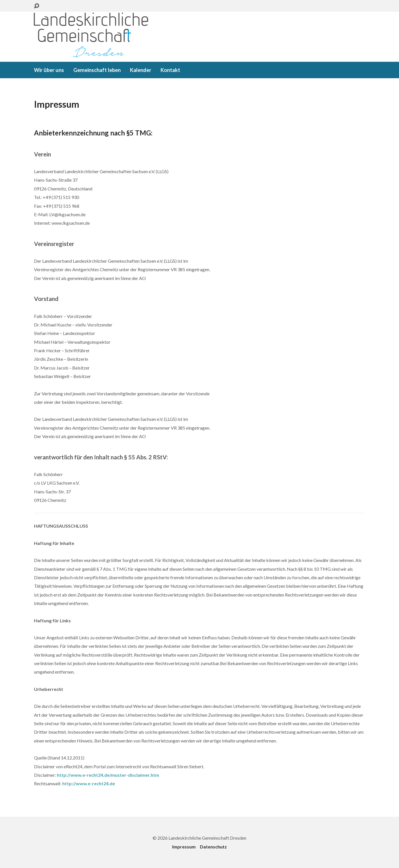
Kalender (141, 70)
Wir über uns (49, 70)
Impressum (184, 847)
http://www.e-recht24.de (89, 783)
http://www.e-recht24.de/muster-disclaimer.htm (108, 775)
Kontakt (170, 70)
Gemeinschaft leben (97, 70)
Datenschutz (213, 847)
